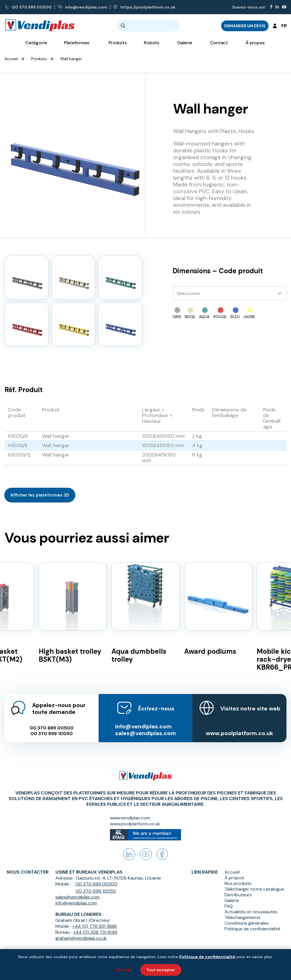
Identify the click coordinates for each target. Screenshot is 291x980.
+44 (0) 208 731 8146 (95, 932)
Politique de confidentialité (252, 929)
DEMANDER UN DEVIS (245, 26)
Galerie (184, 43)
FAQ (229, 906)
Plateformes (77, 43)
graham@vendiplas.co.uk (81, 938)
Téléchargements (243, 918)
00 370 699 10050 (52, 734)
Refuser (124, 970)
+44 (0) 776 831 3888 (94, 926)
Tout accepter (161, 970)
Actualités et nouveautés (251, 912)
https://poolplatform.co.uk (144, 7)
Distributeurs (238, 895)
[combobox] (177, 293)
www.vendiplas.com (130, 818)
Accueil (11, 59)
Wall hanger (71, 59)
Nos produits (238, 884)
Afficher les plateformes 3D (40, 495)
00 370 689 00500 (28, 7)
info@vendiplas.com (82, 7)
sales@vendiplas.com (145, 733)
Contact (219, 43)
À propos (255, 43)
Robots (151, 43)
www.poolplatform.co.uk (239, 733)
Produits (39, 59)
